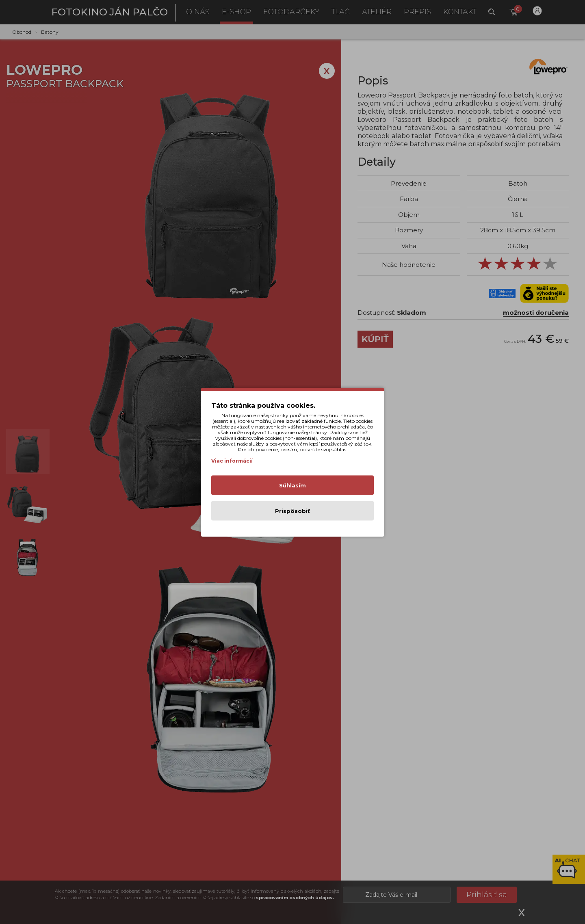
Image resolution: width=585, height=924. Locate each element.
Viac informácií (232, 460)
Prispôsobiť (292, 511)
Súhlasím (292, 485)
